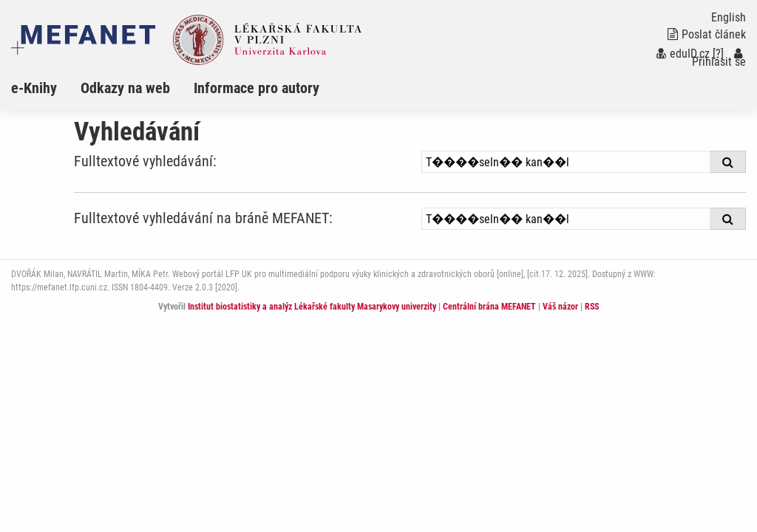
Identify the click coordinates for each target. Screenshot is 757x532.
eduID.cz (683, 54)
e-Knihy (34, 88)
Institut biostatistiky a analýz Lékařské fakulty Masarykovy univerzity (312, 307)
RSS (592, 307)
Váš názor (560, 307)
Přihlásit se (719, 58)
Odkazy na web (125, 88)
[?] (718, 54)
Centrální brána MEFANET (489, 307)
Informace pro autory (257, 88)
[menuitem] (46, 88)
